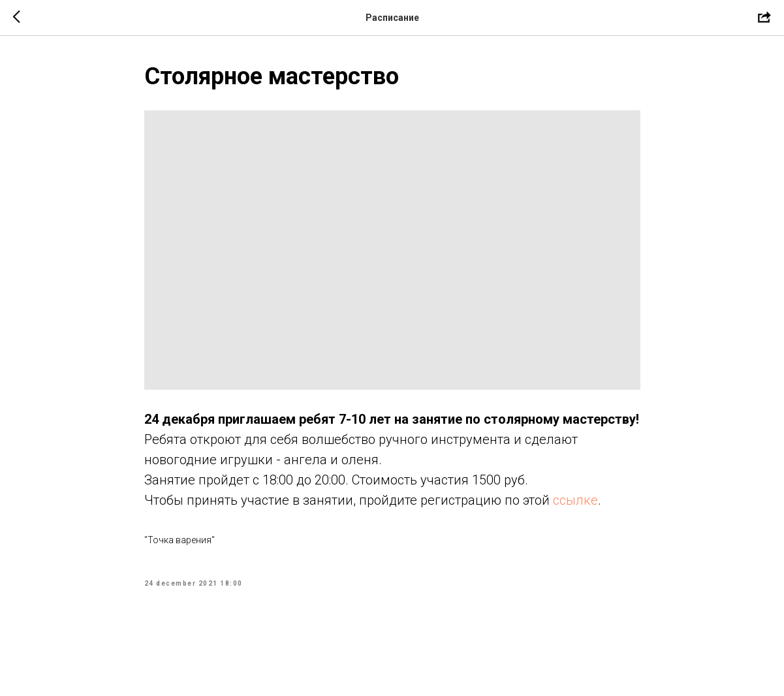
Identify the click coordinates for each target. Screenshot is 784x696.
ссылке (575, 500)
